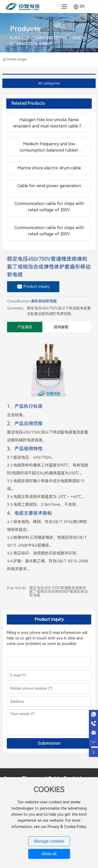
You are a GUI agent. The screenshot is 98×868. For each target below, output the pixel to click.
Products (25, 29)
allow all (49, 854)
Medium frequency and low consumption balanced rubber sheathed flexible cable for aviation (49, 150)
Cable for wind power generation (49, 186)
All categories (49, 83)
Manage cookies (49, 841)
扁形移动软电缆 (44, 301)
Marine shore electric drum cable (49, 168)
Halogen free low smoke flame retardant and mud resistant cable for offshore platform (49, 126)
